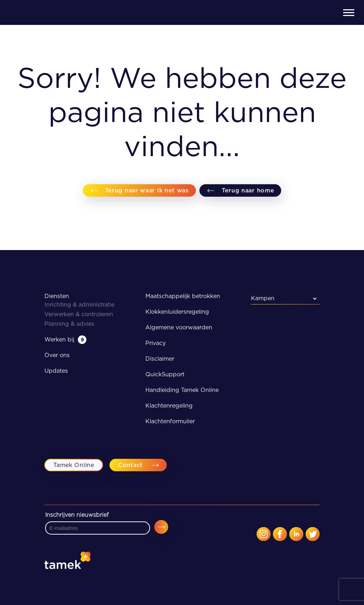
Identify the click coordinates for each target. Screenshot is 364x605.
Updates (56, 371)
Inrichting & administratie (79, 305)
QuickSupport (165, 374)
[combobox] (285, 298)
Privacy (156, 343)
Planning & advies (69, 324)
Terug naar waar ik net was (147, 190)
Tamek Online (74, 465)
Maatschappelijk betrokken (183, 296)
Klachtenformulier (170, 421)
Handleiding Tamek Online (182, 390)
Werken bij (65, 339)
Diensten (57, 296)
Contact (130, 465)
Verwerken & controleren (79, 314)
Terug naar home (248, 190)
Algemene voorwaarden (179, 327)
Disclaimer (160, 359)
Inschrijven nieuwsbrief (77, 515)
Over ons (57, 355)
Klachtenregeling (169, 406)
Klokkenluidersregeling (177, 312)
